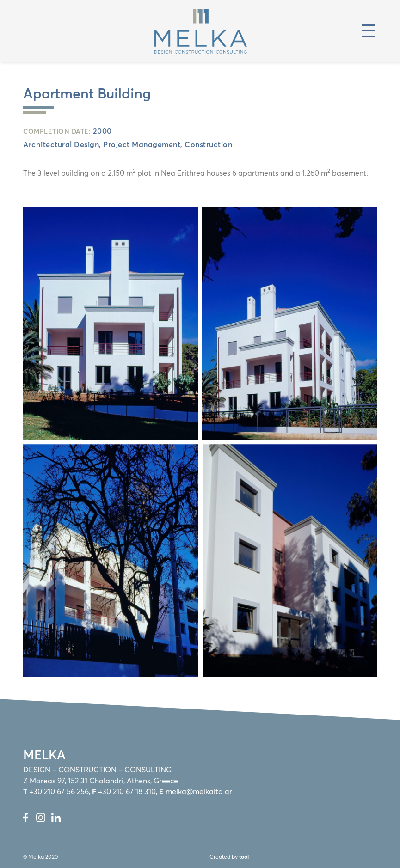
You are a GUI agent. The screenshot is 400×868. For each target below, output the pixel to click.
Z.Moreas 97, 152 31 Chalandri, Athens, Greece (101, 781)
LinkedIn (56, 818)
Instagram (41, 818)
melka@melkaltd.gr (199, 792)
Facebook (25, 818)
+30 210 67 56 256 (59, 792)
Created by (229, 857)
